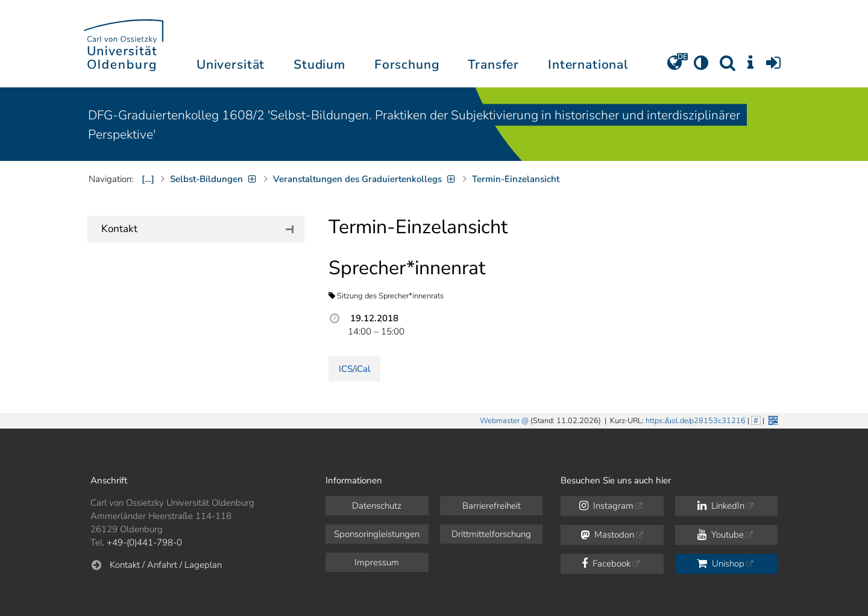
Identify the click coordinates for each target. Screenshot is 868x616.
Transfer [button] (493, 64)
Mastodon (607, 535)
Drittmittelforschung (491, 534)
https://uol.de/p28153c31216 (696, 421)
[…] (148, 179)
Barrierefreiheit (492, 506)
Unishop (721, 564)
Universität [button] (231, 64)
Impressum (377, 562)
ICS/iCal (354, 369)
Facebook (606, 564)
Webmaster (500, 421)
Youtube (721, 535)
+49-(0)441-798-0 (144, 542)
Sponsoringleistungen (377, 534)
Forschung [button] (407, 64)
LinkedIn (721, 506)
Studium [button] (319, 64)
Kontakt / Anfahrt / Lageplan (166, 565)
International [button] (588, 64)
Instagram (606, 506)
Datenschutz (377, 506)
